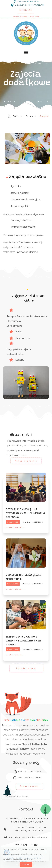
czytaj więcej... (16, 527)
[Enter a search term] (28, 796)
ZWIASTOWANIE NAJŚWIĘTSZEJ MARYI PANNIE (24, 577)
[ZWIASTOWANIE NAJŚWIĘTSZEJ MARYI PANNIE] (26, 553)
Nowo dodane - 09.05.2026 (26, 17)
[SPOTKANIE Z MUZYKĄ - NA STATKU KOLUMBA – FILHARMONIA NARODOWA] (26, 487)
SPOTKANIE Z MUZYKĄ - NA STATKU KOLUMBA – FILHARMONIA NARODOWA (25, 513)
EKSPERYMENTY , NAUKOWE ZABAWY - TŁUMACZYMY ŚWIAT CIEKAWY (24, 641)
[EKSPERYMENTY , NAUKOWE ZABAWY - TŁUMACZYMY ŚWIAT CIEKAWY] (26, 615)
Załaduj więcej (26, 668)
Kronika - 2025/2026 (33, 522)
